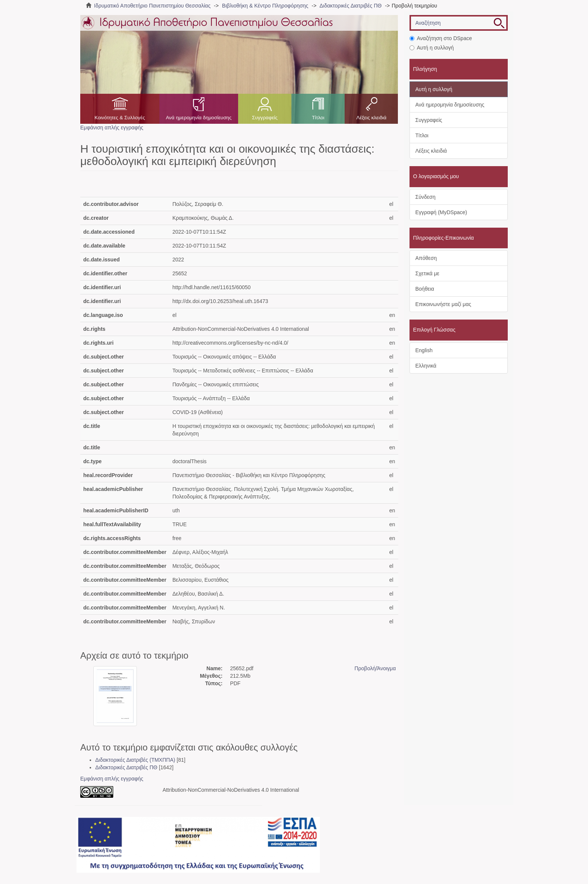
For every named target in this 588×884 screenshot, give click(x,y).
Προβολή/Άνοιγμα (375, 668)
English (424, 350)
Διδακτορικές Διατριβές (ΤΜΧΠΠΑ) (135, 760)
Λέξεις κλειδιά (371, 118)
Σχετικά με (427, 273)
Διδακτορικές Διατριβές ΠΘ (351, 6)
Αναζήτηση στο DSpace (441, 38)
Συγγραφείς (265, 118)
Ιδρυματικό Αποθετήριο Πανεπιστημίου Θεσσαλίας (152, 6)
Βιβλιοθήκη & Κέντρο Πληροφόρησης (265, 6)
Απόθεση (426, 258)
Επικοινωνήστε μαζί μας (443, 304)
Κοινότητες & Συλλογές (120, 118)
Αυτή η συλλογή (432, 48)
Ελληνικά (426, 366)
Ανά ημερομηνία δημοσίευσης (199, 118)
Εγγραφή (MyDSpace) (441, 212)
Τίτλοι (318, 118)
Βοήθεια (425, 289)
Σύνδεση (426, 197)
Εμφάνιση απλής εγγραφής (112, 128)
